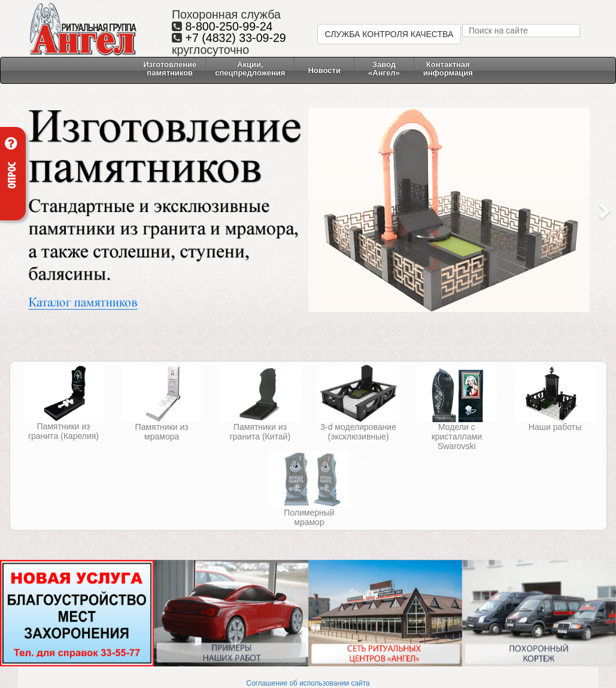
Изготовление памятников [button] (170, 69)
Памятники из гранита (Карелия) (63, 431)
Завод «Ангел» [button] (384, 69)
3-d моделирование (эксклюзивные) (358, 432)
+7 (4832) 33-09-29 (235, 38)
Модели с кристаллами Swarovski (457, 437)
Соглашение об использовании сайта (308, 683)
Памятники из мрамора (162, 432)
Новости (324, 70)
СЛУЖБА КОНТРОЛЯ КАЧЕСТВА (389, 34)
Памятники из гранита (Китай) (260, 432)
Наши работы (555, 427)
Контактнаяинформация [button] (448, 69)
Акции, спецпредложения (250, 69)
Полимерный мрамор (309, 517)
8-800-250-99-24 (229, 26)
